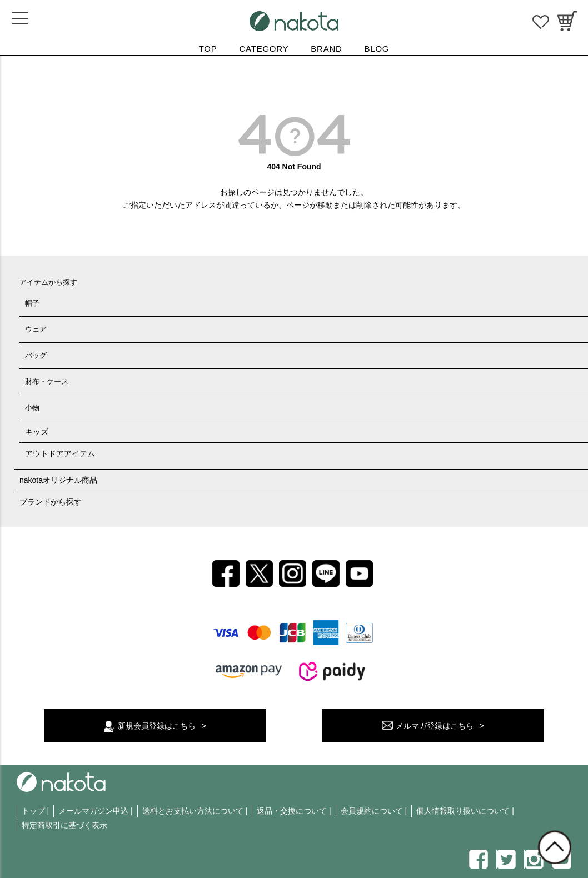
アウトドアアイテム (60, 453)
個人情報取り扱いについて (463, 811)
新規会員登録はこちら (157, 726)
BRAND (326, 49)
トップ (33, 811)
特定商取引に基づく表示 (64, 825)
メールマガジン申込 (93, 811)
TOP (208, 49)
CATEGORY (264, 49)
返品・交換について (292, 811)
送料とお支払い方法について (193, 811)
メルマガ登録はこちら (435, 726)
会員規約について (372, 811)
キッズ (37, 432)
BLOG (377, 49)
